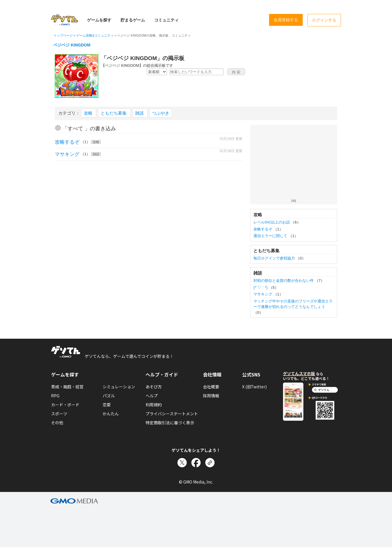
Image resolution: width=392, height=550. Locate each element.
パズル (109, 396)
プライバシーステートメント (172, 414)
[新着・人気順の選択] (157, 72)
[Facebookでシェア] (196, 463)
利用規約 (154, 405)
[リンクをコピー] (210, 463)
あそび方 (154, 387)
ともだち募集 (114, 113)
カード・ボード (65, 405)
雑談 (140, 113)
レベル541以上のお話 (272, 222)
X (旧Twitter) (254, 387)
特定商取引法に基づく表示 (170, 423)
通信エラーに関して (271, 236)
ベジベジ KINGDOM (72, 45)
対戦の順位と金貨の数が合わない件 (284, 281)
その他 (57, 423)
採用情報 (211, 396)
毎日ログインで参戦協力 (275, 258)
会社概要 (211, 387)
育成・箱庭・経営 (67, 387)
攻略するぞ (67, 142)
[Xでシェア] (182, 463)
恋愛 (107, 405)
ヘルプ (152, 396)
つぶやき (161, 113)
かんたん (111, 414)
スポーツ (59, 414)
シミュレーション (119, 387)
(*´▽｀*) (261, 287)
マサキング (67, 154)
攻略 (89, 113)
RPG (55, 396)
